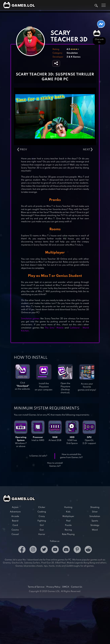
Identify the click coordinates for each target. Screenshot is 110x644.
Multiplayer (68, 516)
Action (15, 507)
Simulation (72, 53)
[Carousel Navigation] (55, 150)
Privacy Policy (53, 587)
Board (15, 521)
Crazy (42, 516)
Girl (42, 525)
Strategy (95, 525)
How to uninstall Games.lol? (55, 465)
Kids (68, 512)
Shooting (95, 507)
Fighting (42, 521)
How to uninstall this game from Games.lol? (71, 456)
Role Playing (68, 534)
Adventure (15, 512)
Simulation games (30, 319)
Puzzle (68, 525)
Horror (42, 534)
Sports (95, 521)
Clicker (42, 507)
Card (15, 525)
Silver (95, 512)
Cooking (42, 512)
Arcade (15, 516)
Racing (68, 530)
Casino (15, 530)
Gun (42, 530)
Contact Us (77, 587)
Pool (68, 521)
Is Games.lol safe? (38, 456)
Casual (15, 534)
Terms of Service (36, 587)
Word (95, 530)
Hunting (68, 507)
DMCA (66, 587)
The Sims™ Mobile (54, 328)
